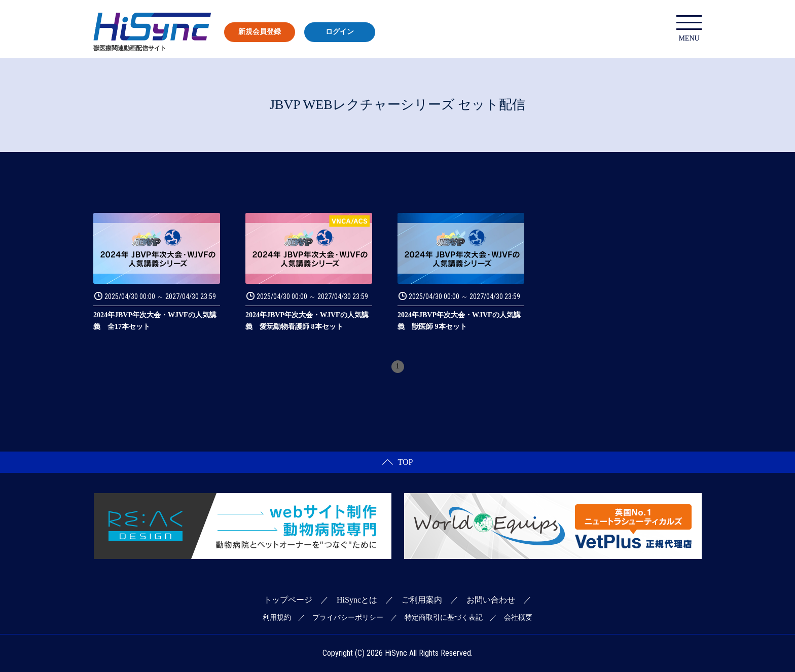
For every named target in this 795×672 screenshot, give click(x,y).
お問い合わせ (491, 600)
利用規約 (277, 618)
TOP (398, 462)
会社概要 (518, 618)
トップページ (288, 600)
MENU (689, 29)
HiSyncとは (357, 600)
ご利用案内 (422, 600)
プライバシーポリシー (348, 618)
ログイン (340, 32)
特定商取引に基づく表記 (444, 618)
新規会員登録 (260, 32)
